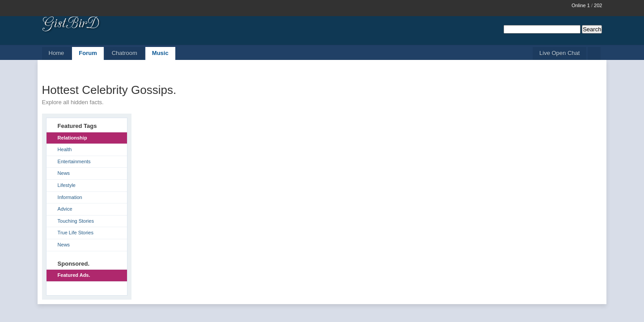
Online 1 (581, 5)
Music (160, 53)
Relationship (72, 138)
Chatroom (125, 53)
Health (65, 149)
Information (70, 197)
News (64, 173)
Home (57, 53)
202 (598, 5)
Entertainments (74, 161)
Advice (65, 209)
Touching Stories (76, 221)
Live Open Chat (559, 53)
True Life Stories (76, 233)
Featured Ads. (74, 275)
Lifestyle (67, 185)
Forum (88, 53)
